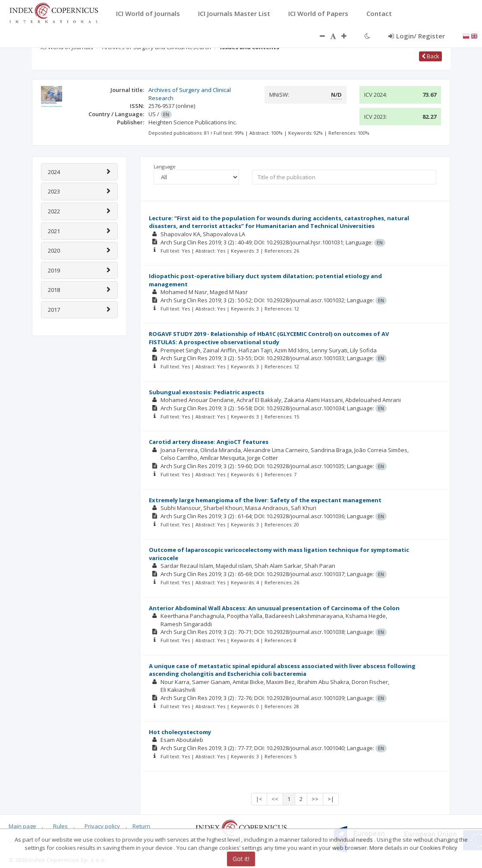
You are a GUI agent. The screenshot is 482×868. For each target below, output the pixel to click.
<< (275, 799)
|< (259, 799)
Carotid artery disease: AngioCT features (209, 442)
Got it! (241, 859)
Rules (60, 826)
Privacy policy (102, 826)
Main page (22, 826)
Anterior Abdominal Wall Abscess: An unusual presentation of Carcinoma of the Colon (274, 608)
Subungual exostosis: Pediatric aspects (206, 392)
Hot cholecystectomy (180, 732)
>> (315, 799)
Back (430, 56)
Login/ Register (417, 36)
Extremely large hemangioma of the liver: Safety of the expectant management (265, 500)
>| (331, 799)
